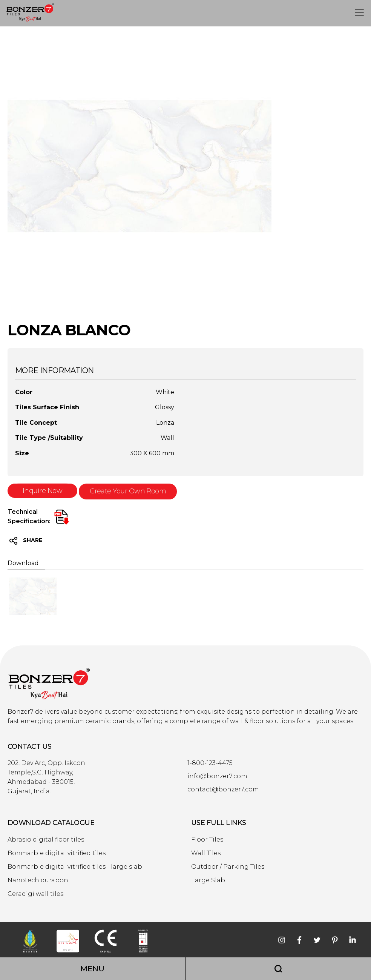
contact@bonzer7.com (223, 790)
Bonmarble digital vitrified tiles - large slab (75, 867)
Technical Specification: (29, 516)
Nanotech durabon (38, 880)
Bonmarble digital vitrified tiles (57, 853)
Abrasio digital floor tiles (46, 840)
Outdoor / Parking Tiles (228, 867)
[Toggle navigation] (359, 12)
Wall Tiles (206, 853)
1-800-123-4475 (210, 763)
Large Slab (208, 880)
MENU (92, 969)
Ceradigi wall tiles (35, 894)
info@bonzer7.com (217, 776)
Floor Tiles (207, 840)
